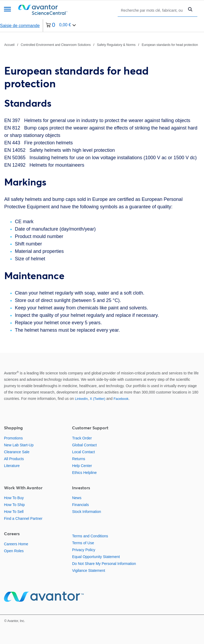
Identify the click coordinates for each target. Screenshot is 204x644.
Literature (12, 466)
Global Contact (84, 445)
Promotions (13, 438)
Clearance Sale (17, 452)
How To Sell (14, 512)
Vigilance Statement (88, 570)
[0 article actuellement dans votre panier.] (61, 26)
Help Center (82, 466)
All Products (14, 459)
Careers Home (16, 544)
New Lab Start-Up (19, 445)
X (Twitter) (97, 399)
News (77, 498)
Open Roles (14, 551)
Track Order (82, 438)
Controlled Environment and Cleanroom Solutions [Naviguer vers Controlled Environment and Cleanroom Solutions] (56, 45)
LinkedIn (81, 399)
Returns (78, 459)
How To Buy (14, 498)
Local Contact (83, 452)
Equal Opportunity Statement (96, 557)
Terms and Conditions (90, 536)
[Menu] (7, 10)
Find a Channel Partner (23, 518)
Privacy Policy (84, 550)
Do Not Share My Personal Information (104, 564)
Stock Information (86, 512)
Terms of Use (83, 543)
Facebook (121, 399)
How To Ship (14, 505)
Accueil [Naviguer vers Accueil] (9, 45)
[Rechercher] (152, 10)
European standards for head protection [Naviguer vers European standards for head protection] (170, 45)
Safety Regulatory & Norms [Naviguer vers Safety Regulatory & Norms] (116, 45)
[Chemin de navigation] (101, 45)
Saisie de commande (20, 26)
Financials (80, 505)
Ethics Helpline (84, 473)
